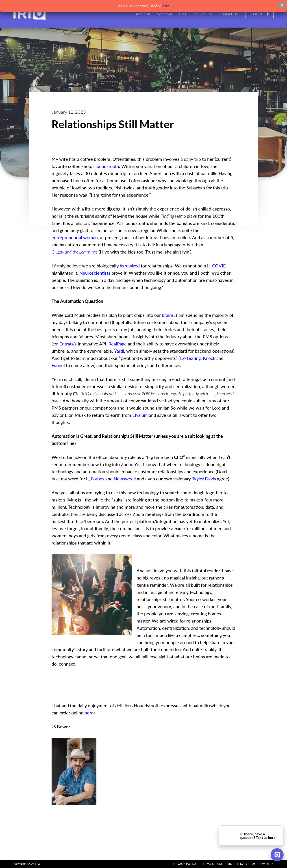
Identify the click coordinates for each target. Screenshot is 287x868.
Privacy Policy (185, 864)
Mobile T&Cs (237, 864)
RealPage (118, 344)
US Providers (263, 864)
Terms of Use (212, 864)
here (166, 6)
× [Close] (282, 5)
